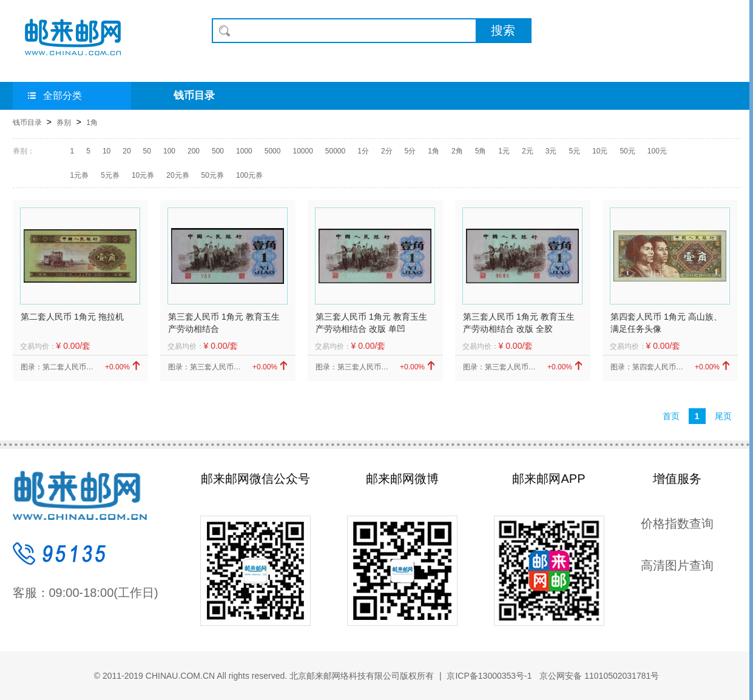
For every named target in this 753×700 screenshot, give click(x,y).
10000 (302, 151)
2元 (528, 151)
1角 (92, 123)
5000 (273, 151)
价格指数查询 (677, 523)
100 (169, 151)
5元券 (110, 175)
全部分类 (55, 96)
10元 (600, 151)
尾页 (723, 416)
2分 (387, 151)
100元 (657, 151)
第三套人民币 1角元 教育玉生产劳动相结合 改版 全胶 (519, 323)
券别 (64, 123)
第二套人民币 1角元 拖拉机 (72, 317)
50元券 (213, 175)
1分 (363, 151)
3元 (551, 151)
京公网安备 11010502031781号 (598, 676)
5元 (574, 151)
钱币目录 (194, 96)
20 (127, 151)
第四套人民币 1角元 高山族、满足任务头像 (666, 323)
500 (218, 151)
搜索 (503, 30)
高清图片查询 (677, 565)
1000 (244, 151)
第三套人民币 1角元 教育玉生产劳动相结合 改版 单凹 (371, 323)
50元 (627, 151)
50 (147, 151)
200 (194, 151)
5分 (410, 151)
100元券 (249, 175)
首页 (671, 416)
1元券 (80, 175)
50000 (335, 151)
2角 (457, 151)
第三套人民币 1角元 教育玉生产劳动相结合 (224, 323)
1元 (504, 151)
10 (106, 151)
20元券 (177, 175)
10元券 (143, 175)
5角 (481, 151)
